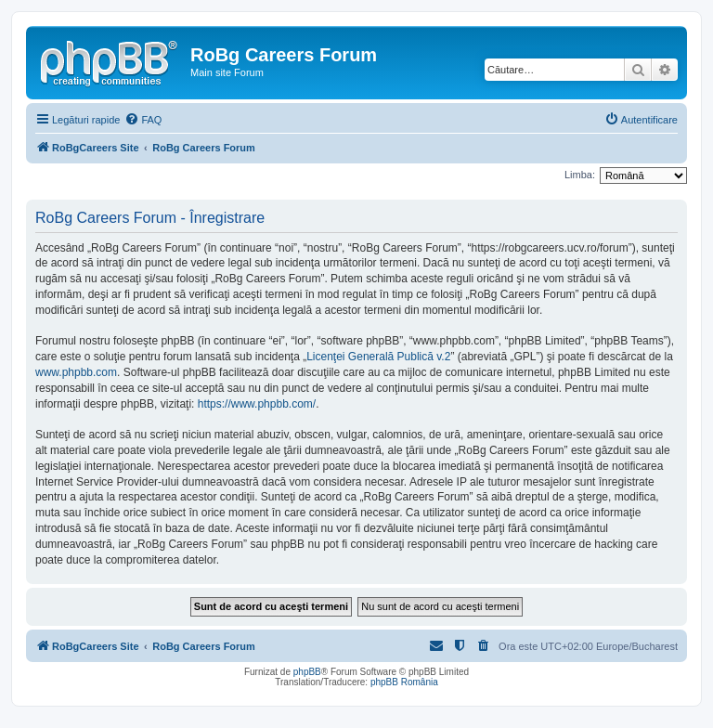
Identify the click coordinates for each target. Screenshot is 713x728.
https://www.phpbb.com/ (257, 404)
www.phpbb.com (76, 372)
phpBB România (404, 682)
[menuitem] (143, 120)
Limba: (580, 175)
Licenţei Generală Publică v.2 (378, 357)
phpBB (307, 672)
